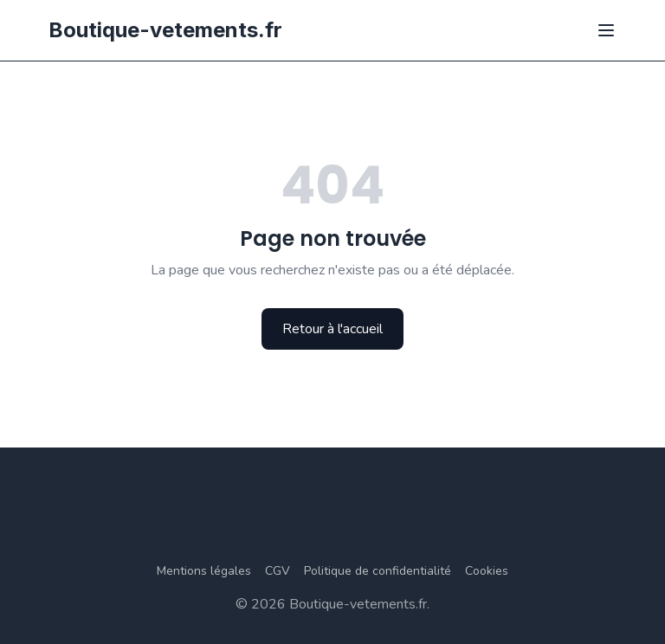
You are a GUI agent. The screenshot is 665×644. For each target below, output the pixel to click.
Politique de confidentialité (378, 571)
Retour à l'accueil (332, 329)
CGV (278, 571)
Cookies (487, 571)
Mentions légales (204, 571)
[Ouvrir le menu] (606, 30)
